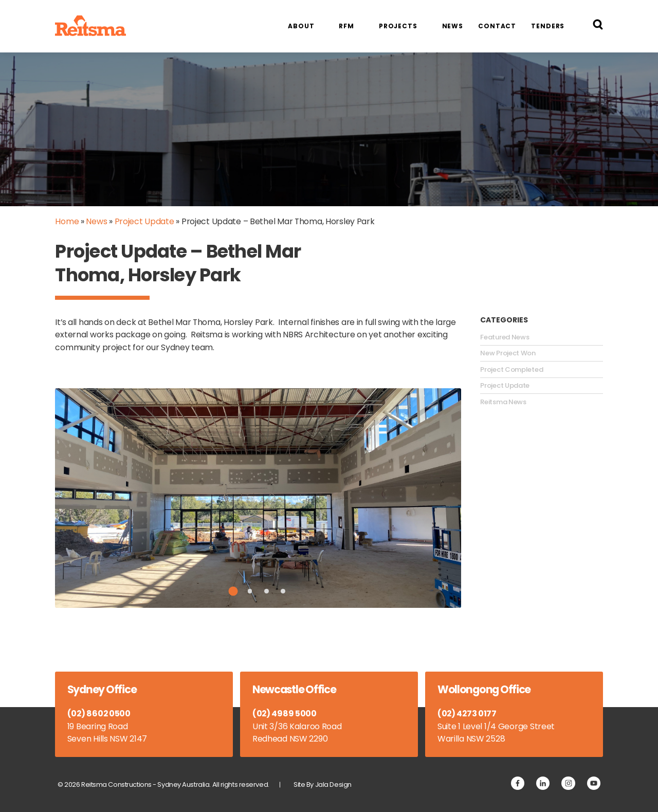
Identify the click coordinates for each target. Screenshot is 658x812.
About (301, 26)
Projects (398, 26)
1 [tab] (233, 591)
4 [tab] (283, 591)
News (453, 26)
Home (67, 221)
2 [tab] (250, 591)
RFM (346, 26)
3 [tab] (267, 591)
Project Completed (511, 370)
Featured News (505, 337)
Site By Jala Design (323, 784)
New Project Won (508, 353)
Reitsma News (503, 402)
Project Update (144, 221)
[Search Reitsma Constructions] (598, 26)
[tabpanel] (258, 498)
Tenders (548, 26)
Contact (497, 26)
